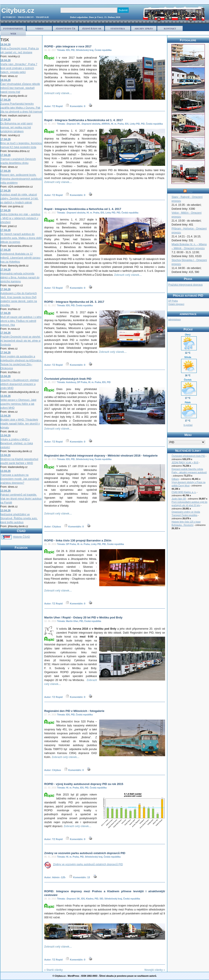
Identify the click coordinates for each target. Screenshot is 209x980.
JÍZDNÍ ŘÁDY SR (92, 29)
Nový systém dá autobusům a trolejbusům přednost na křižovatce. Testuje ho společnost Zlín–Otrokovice (21, 360)
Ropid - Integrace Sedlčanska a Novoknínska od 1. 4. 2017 (84, 120)
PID (73, 50)
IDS (68, 50)
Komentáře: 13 (81, 877)
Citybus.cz (18, 10)
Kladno (90, 899)
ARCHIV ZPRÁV (144, 29)
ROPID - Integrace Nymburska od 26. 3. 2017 (74, 302)
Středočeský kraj (85, 50)
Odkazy (175, 479)
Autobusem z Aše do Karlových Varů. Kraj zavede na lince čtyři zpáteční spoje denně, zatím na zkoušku (19, 297)
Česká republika (103, 50)
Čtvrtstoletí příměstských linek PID (68, 379)
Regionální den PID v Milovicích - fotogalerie (74, 711)
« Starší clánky (54, 970)
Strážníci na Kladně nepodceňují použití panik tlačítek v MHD (19, 459)
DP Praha (82, 382)
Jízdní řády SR (179, 499)
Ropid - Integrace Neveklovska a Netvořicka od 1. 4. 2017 (83, 209)
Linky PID (135, 124)
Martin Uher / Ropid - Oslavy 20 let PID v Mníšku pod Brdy (83, 617)
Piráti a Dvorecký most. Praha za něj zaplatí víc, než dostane (20, 48)
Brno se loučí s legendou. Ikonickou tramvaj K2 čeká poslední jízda (21, 143)
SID (101, 899)
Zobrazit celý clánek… (58, 93)
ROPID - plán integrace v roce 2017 (68, 46)
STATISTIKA (118, 29)
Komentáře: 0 (77, 106)
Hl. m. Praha (117, 124)
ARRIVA (106, 124)
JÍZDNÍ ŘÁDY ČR (65, 29)
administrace (175, 320)
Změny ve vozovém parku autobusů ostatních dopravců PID (85, 853)
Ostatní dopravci (176, 304)
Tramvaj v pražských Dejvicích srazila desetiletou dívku (18, 159)
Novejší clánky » (155, 970)
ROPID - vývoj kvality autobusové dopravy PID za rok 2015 (84, 784)
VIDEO (39, 29)
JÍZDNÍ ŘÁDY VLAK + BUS (185, 463)
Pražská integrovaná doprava (186, 285)
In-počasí (188, 425)
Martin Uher (72, 621)
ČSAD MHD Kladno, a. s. (184, 492)
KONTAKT (170, 29)
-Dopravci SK (73, 124)
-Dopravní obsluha (91, 124)
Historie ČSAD (21, 537)
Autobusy (71, 382)
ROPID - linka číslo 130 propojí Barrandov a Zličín (78, 540)
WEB (13, 34)
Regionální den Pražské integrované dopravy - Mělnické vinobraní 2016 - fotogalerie (101, 456)
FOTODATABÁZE (13, 29)
